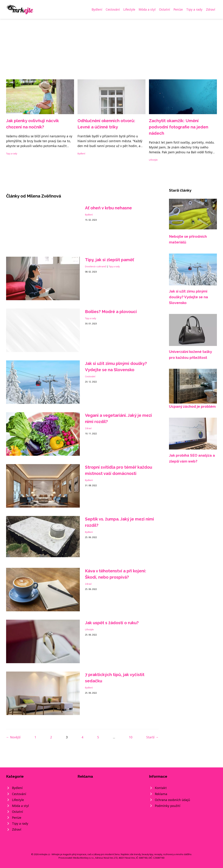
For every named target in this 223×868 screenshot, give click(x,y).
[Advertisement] (111, 45)
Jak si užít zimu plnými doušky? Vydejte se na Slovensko (189, 297)
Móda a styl (147, 9)
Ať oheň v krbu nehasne (108, 208)
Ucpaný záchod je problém (192, 406)
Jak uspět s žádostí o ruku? (112, 623)
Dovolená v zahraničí (96, 266)
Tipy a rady (194, 9)
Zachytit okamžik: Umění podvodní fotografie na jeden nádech (179, 127)
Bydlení (97, 9)
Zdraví (211, 9)
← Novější (13, 737)
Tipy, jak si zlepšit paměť (109, 260)
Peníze (178, 9)
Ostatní (165, 9)
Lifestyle (129, 9)
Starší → (152, 737)
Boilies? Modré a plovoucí (111, 312)
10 (131, 737)
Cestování (113, 9)
